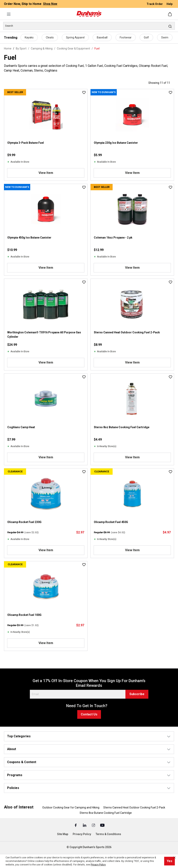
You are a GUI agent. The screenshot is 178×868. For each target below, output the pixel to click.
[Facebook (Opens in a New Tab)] (76, 825)
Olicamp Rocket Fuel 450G (111, 522)
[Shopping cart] (170, 14)
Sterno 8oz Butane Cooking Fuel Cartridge (122, 427)
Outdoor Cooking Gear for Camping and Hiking (71, 807)
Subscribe (137, 694)
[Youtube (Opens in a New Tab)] (102, 825)
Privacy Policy (82, 834)
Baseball (102, 37)
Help (170, 4)
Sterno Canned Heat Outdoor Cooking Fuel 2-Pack (127, 332)
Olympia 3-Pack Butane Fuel (26, 143)
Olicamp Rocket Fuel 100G (24, 615)
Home (8, 48)
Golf (146, 37)
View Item (46, 173)
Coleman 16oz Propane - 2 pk (113, 238)
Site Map (63, 834)
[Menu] (9, 14)
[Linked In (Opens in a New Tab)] (85, 825)
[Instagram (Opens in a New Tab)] (94, 825)
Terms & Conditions (108, 834)
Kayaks (29, 37)
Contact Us (89, 714)
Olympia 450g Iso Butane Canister (29, 238)
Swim (165, 37)
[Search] (89, 26)
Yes (170, 861)
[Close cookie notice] (175, 858)
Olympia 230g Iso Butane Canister (116, 143)
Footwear (126, 37)
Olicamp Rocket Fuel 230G (24, 522)
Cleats (50, 37)
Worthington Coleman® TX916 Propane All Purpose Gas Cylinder (44, 335)
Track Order (155, 4)
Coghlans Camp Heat (21, 427)
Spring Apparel (75, 37)
